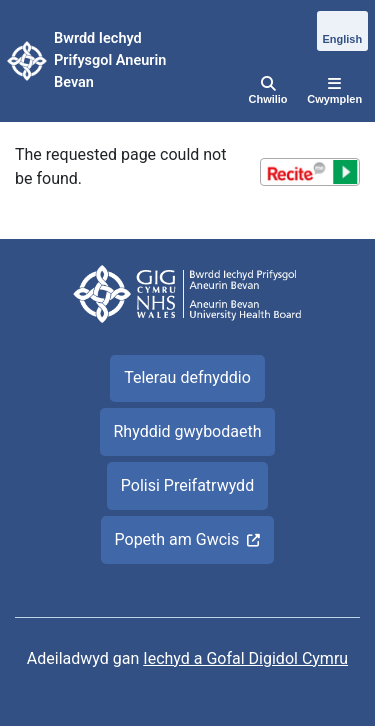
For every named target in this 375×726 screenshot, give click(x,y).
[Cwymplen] (334, 92)
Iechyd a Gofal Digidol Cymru (245, 658)
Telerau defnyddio (187, 377)
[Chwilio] (268, 92)
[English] (342, 32)
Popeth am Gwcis (177, 539)
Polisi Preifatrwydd (187, 485)
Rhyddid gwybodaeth (187, 431)
